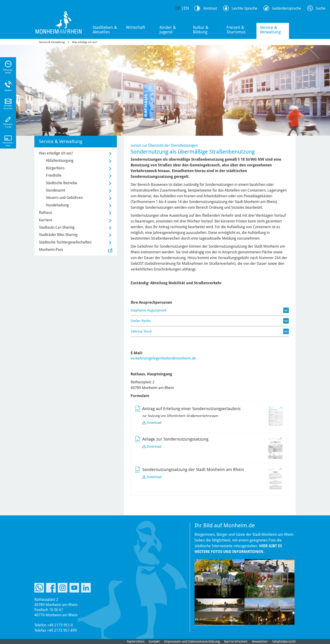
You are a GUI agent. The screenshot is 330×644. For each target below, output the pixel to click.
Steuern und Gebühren (64, 198)
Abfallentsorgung (60, 161)
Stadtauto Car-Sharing (57, 227)
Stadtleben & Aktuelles (105, 30)
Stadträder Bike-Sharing (58, 235)
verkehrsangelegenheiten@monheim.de (163, 358)
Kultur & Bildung (201, 30)
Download (154, 423)
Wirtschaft (136, 27)
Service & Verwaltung (270, 30)
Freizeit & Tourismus (236, 30)
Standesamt (55, 190)
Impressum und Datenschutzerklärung (192, 641)
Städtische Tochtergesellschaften (65, 242)
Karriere (46, 220)
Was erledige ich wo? (85, 42)
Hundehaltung (57, 205)
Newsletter (260, 641)
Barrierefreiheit (236, 641)
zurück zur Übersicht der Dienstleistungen (164, 145)
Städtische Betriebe (62, 183)
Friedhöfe (54, 175)
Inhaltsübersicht (284, 641)
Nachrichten (136, 641)
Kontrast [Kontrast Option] (210, 8)
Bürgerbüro (55, 168)
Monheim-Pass (51, 250)
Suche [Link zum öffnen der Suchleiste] (321, 8)
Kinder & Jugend (168, 30)
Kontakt (154, 641)
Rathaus (45, 212)
